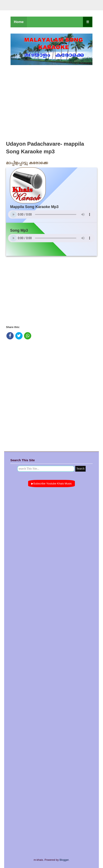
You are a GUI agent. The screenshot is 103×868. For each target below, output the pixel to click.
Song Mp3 (19, 230)
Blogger (64, 860)
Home (19, 22)
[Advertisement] (51, 102)
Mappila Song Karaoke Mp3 (34, 207)
